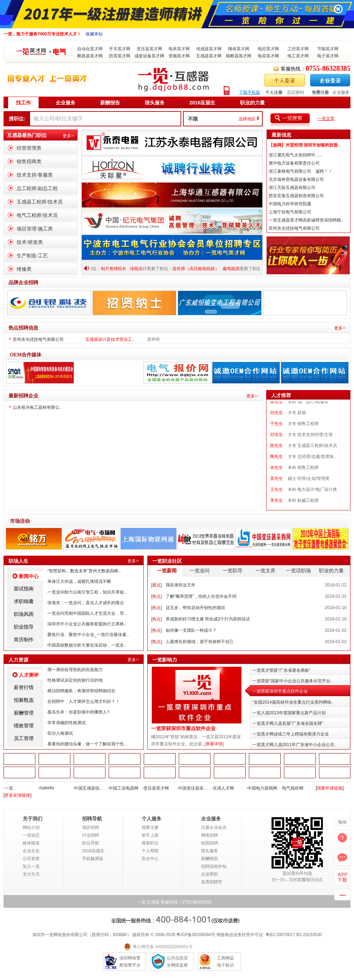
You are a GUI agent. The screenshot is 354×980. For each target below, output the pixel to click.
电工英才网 (298, 56)
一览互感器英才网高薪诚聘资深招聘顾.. (306, 220)
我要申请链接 (330, 788)
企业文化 (31, 851)
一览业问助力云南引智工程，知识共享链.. (87, 592)
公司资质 (31, 859)
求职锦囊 (24, 601)
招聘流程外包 (214, 866)
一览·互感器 (148, 902)
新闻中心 (29, 576)
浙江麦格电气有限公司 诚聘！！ (301, 171)
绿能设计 (142, 269)
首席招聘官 (212, 882)
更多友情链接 (17, 795)
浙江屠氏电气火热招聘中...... (296, 155)
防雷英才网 (120, 56)
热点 (156, 596)
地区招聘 (91, 827)
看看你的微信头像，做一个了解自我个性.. (87, 744)
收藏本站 (94, 34)
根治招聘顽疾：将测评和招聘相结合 (81, 691)
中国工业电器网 (124, 788)
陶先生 (276, 461)
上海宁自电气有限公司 (290, 212)
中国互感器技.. (88, 788)
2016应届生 (202, 103)
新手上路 (150, 835)
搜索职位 (150, 843)
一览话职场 (298, 571)
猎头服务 (155, 103)
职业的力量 (252, 103)
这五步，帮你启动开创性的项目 (195, 608)
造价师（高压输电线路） (199, 269)
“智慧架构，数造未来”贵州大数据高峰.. (84, 571)
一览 (9, 788)
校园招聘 (210, 843)
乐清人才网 (223, 788)
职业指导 (24, 627)
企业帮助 (210, 874)
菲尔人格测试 (60, 733)
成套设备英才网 (149, 56)
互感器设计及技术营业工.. (110, 339)
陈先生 (276, 406)
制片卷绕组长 (117, 269)
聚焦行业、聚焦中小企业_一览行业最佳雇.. (88, 635)
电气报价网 (293, 788)
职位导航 (91, 843)
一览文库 (326, 119)
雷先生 (276, 483)
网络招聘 (210, 835)
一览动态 (31, 835)
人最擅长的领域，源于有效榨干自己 (200, 642)
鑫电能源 (235, 269)
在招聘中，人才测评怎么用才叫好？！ (84, 701)
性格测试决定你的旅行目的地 (75, 680)
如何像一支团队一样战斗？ (191, 630)
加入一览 (31, 866)
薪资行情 (24, 687)
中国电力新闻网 (262, 788)
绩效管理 (24, 726)
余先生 (276, 472)
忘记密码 (296, 92)
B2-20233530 (309, 935)
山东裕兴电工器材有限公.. (37, 407)
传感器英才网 (209, 49)
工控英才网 (298, 49)
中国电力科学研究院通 (290, 204)
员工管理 (24, 738)
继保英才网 (239, 49)
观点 (156, 585)
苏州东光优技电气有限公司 (294, 228)
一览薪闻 (167, 571)
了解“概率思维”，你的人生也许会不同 (201, 596)
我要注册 (150, 827)
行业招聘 (91, 835)
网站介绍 (31, 827)
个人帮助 (150, 851)
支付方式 (31, 874)
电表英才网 (179, 49)
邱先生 (276, 417)
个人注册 (274, 92)
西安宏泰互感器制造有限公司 (296, 196)
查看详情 (214, 744)
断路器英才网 (90, 56)
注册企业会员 (214, 827)
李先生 (276, 505)
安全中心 (150, 859)
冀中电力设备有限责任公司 (294, 163)
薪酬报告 (110, 103)
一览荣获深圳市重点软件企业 (183, 729)
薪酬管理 (24, 713)
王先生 (276, 494)
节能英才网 (328, 49)
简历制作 (24, 640)
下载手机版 (250, 92)
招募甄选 (24, 700)
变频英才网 (179, 56)
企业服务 (341, 92)
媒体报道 (31, 843)
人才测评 (29, 675)
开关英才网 (120, 49)
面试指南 (24, 589)
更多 (67, 136)
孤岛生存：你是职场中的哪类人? (78, 712)
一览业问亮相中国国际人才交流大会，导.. (87, 613)
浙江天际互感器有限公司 (292, 188)
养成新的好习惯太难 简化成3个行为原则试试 (208, 619)
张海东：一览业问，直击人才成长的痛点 (86, 603)
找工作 (23, 103)
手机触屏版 (93, 859)
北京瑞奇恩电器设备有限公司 (296, 179)
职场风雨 (24, 614)
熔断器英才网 (239, 56)
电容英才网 (268, 56)
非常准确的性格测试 (67, 723)
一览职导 (233, 571)
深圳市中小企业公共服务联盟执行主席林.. (87, 624)
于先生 (276, 428)
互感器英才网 (209, 56)
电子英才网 (328, 56)
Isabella (47, 788)
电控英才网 (268, 49)
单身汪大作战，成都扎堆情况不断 (79, 581)
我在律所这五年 (181, 585)
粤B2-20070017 (279, 935)
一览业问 (200, 571)
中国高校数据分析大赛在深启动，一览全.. (87, 645)
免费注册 (320, 92)
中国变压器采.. (192, 788)
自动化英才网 (90, 49)
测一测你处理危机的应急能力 (75, 670)
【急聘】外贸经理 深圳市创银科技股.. (304, 145)
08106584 (201, 935)
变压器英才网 (149, 49)
